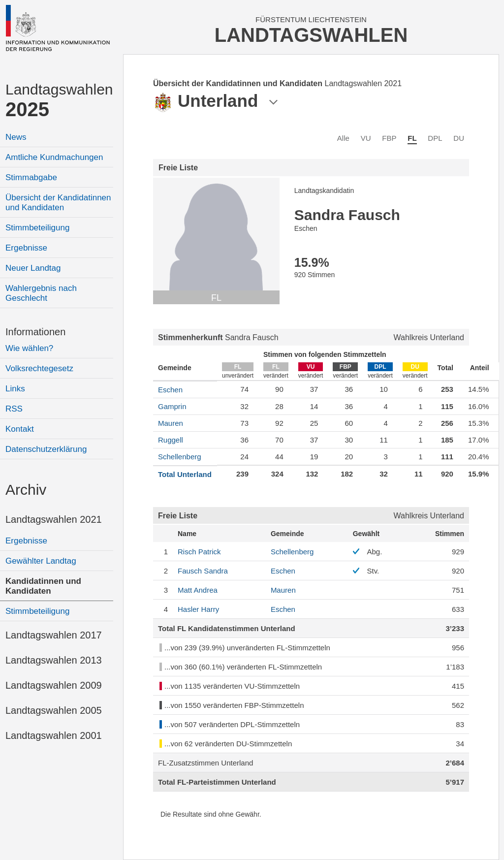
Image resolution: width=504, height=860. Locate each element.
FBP (389, 138)
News (16, 137)
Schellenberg (180, 457)
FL (412, 138)
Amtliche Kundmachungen (54, 157)
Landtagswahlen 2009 (54, 685)
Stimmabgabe (31, 177)
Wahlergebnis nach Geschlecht (41, 293)
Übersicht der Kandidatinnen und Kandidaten (58, 203)
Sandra (203, 571)
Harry (198, 609)
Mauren (171, 423)
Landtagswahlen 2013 (54, 660)
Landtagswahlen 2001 (54, 735)
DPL (435, 138)
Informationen (35, 332)
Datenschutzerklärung (46, 449)
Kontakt (20, 429)
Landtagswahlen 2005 (54, 710)
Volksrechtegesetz (39, 368)
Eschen (170, 390)
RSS (14, 409)
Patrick (199, 552)
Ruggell (171, 440)
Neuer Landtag (33, 268)
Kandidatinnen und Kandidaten (43, 586)
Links (15, 389)
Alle (343, 138)
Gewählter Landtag (41, 561)
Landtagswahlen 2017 (54, 635)
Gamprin (172, 406)
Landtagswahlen (59, 101)
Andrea (198, 590)
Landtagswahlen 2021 (54, 519)
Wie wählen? (29, 348)
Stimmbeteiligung (37, 228)
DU (459, 138)
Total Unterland (185, 474)
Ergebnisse (26, 248)
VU (366, 138)
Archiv (26, 490)
